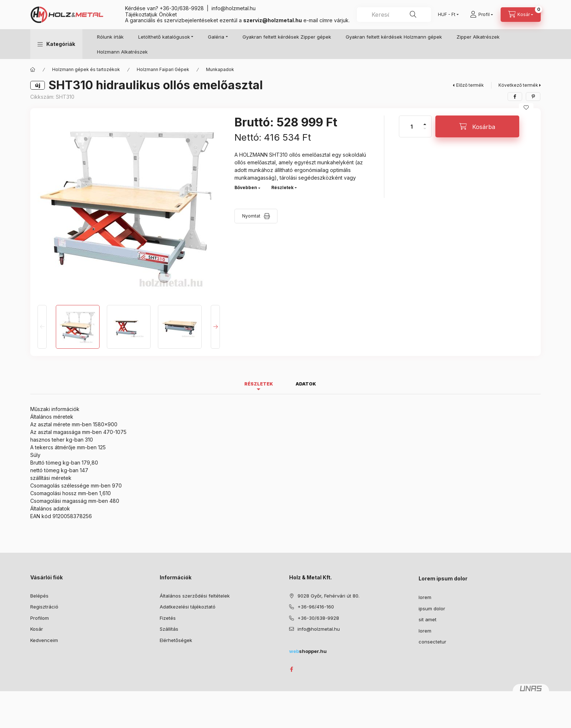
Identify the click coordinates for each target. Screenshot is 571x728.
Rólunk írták (110, 37)
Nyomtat (251, 216)
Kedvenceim (44, 640)
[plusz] (425, 121)
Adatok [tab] (306, 384)
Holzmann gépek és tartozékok (86, 69)
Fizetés (168, 618)
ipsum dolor (432, 608)
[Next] (215, 327)
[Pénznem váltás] (447, 15)
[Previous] (42, 327)
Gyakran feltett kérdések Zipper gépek (287, 37)
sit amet (428, 619)
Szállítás (169, 629)
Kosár (37, 629)
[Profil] (481, 15)
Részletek (282, 187)
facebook (291, 669)
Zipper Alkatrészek (478, 37)
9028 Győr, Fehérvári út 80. (329, 596)
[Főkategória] (33, 70)
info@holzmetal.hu (234, 8)
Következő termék (518, 85)
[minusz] (425, 132)
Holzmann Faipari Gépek (163, 69)
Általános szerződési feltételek (195, 596)
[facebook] (515, 97)
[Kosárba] (477, 126)
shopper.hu (308, 651)
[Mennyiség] (412, 126)
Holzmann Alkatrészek (122, 52)
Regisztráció (44, 607)
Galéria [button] (216, 37)
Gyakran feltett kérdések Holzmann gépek (394, 37)
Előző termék (470, 85)
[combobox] (394, 15)
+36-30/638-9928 (182, 8)
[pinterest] (533, 97)
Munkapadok (220, 69)
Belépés (39, 596)
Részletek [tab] (259, 384)
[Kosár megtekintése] (521, 15)
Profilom (40, 618)
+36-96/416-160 (316, 607)
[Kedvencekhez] (526, 107)
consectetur (432, 642)
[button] (56, 44)
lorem (425, 597)
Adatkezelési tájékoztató (188, 607)
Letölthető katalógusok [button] (164, 37)
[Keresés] (413, 15)
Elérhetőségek (176, 640)
